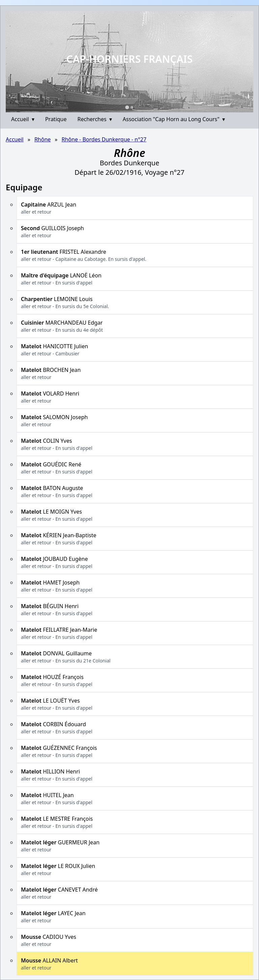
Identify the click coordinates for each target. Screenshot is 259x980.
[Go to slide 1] (127, 107)
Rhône (42, 139)
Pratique (56, 119)
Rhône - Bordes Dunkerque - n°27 (104, 139)
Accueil (23, 119)
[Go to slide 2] (132, 107)
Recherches (95, 119)
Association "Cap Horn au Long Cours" (174, 119)
